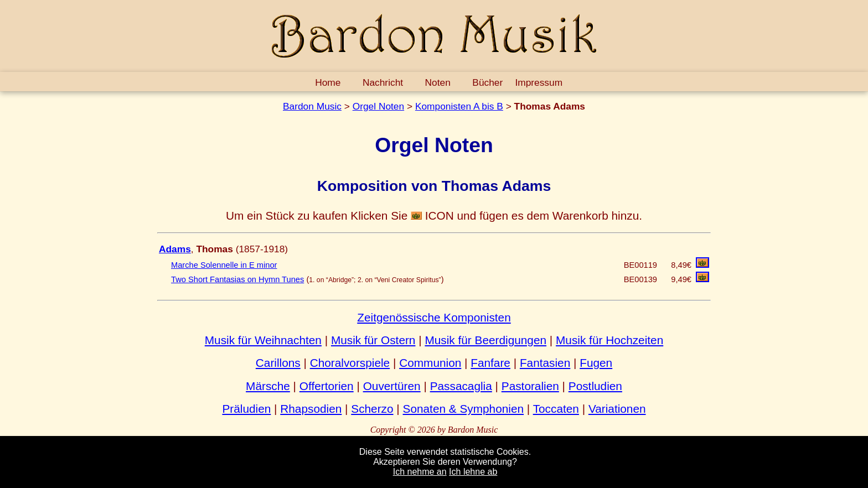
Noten (438, 82)
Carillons (278, 363)
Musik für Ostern (373, 340)
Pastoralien (530, 386)
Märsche (268, 386)
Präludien (246, 409)
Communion (430, 363)
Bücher (487, 82)
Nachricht (383, 82)
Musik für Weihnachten (263, 340)
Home (328, 82)
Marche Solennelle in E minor (224, 265)
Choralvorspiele (350, 363)
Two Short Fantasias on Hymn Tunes (237, 279)
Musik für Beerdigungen (485, 340)
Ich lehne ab (473, 472)
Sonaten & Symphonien (464, 409)
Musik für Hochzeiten (609, 340)
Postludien (595, 386)
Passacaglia (461, 386)
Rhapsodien (311, 409)
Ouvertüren (392, 386)
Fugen (596, 363)
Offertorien (327, 386)
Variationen (617, 409)
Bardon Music (312, 106)
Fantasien (545, 363)
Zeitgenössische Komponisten (434, 317)
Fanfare (490, 363)
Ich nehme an (420, 472)
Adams (175, 249)
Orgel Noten (378, 106)
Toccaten (556, 409)
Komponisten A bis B (459, 106)
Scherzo (372, 409)
